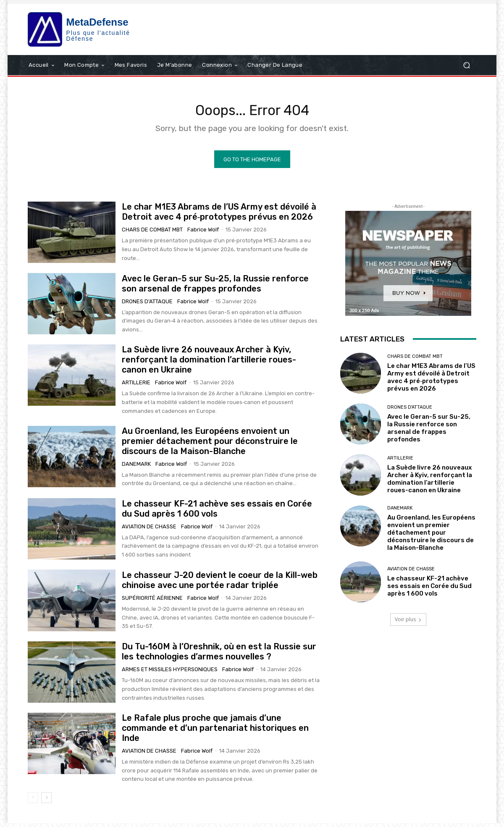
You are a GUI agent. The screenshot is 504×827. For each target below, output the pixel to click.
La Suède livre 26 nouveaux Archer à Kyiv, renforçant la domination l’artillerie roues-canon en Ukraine (209, 363)
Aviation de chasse (149, 530)
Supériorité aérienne (152, 601)
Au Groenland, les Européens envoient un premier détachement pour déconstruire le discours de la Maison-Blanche (210, 444)
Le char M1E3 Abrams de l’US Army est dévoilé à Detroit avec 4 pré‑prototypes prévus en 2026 (219, 215)
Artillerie (136, 386)
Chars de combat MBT (152, 233)
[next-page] (46, 801)
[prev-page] (33, 801)
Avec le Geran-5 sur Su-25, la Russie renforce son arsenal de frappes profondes (215, 287)
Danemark (136, 467)
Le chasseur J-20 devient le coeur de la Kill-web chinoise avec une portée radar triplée (220, 583)
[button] (466, 65)
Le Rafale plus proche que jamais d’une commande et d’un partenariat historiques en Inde (215, 731)
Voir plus (408, 623)
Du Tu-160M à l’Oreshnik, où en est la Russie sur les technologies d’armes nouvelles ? (219, 655)
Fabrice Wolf (203, 233)
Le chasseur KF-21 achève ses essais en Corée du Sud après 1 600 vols (217, 512)
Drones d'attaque (147, 305)
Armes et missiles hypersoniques (170, 673)
